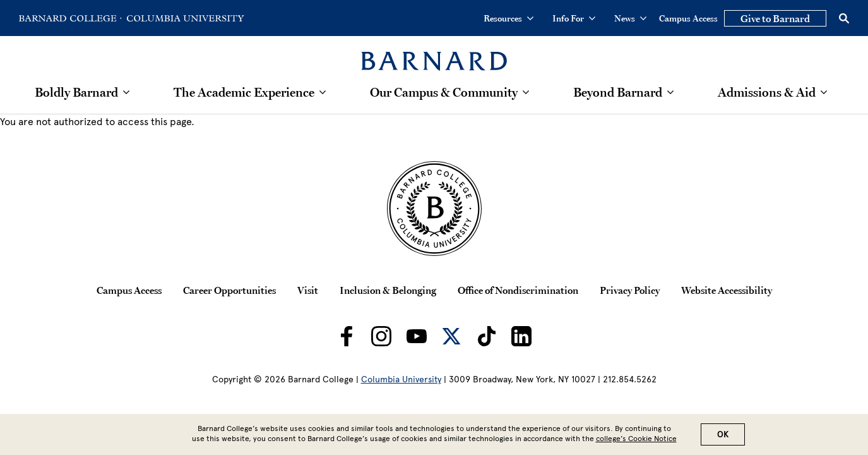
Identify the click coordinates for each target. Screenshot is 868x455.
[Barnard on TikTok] (487, 336)
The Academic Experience (244, 92)
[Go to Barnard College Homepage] (70, 18)
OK (723, 435)
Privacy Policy (630, 290)
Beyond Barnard (618, 92)
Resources (508, 18)
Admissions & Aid (767, 92)
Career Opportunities (229, 290)
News (630, 18)
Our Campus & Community (444, 92)
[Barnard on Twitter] (451, 336)
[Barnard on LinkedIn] (521, 336)
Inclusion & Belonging (388, 290)
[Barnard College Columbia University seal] (434, 209)
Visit (308, 290)
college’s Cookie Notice (636, 439)
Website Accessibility (727, 290)
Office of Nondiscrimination (518, 290)
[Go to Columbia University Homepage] (184, 18)
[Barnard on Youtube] (417, 336)
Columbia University (401, 379)
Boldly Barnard (76, 92)
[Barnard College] (434, 53)
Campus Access (688, 18)
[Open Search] (844, 18)
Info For (574, 18)
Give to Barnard (775, 18)
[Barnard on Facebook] (347, 336)
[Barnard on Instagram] (381, 336)
